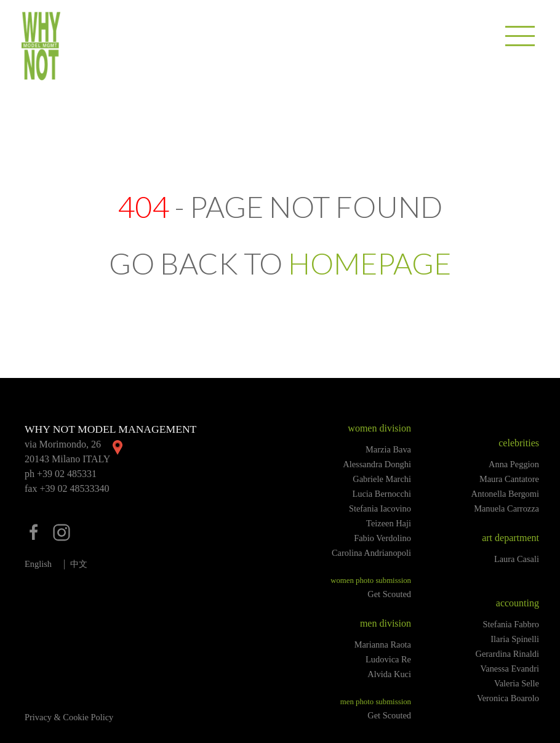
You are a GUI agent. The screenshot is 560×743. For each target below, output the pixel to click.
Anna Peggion (514, 464)
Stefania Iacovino (380, 508)
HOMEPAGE (370, 263)
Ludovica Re (388, 659)
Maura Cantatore (509, 479)
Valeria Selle (517, 683)
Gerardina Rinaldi (508, 654)
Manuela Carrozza (506, 508)
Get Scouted (389, 594)
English (38, 564)
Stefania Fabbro (511, 624)
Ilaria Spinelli (515, 639)
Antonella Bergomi (505, 494)
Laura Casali (517, 559)
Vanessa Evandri (510, 669)
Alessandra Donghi (377, 464)
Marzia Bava (388, 449)
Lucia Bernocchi (382, 494)
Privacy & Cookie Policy (69, 717)
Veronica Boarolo (508, 698)
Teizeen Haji (389, 523)
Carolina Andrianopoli (371, 553)
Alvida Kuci (389, 674)
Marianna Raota (383, 645)
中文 (79, 564)
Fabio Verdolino (382, 538)
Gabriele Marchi (382, 479)
